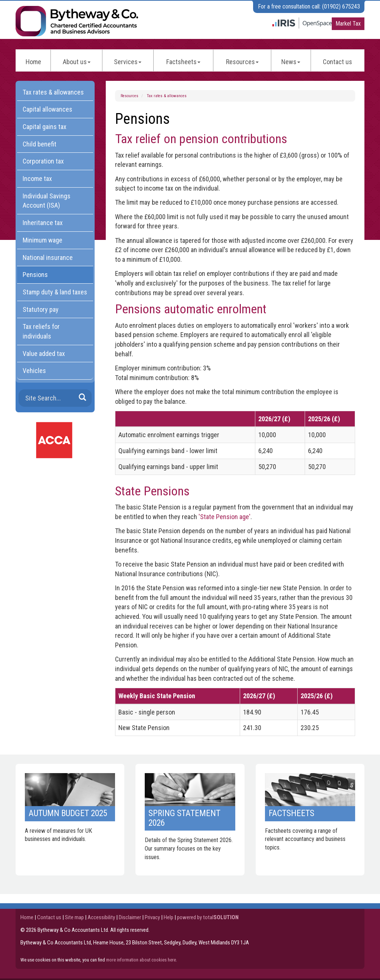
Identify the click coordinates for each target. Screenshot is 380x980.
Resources (242, 62)
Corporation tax (43, 161)
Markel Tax (348, 24)
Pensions (35, 275)
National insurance (48, 258)
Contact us (338, 62)
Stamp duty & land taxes (55, 292)
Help (168, 917)
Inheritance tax (43, 223)
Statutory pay (41, 309)
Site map (74, 917)
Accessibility (101, 917)
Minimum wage (42, 240)
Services (128, 62)
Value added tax (44, 354)
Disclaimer (130, 917)
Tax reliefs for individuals (41, 331)
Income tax (37, 179)
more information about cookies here (141, 960)
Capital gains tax (45, 127)
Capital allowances (47, 109)
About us (77, 62)
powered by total (208, 917)
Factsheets (183, 62)
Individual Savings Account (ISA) (47, 201)
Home (33, 62)
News (291, 62)
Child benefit (40, 144)
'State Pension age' (225, 517)
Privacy (152, 917)
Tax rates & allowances (167, 96)
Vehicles (34, 371)
